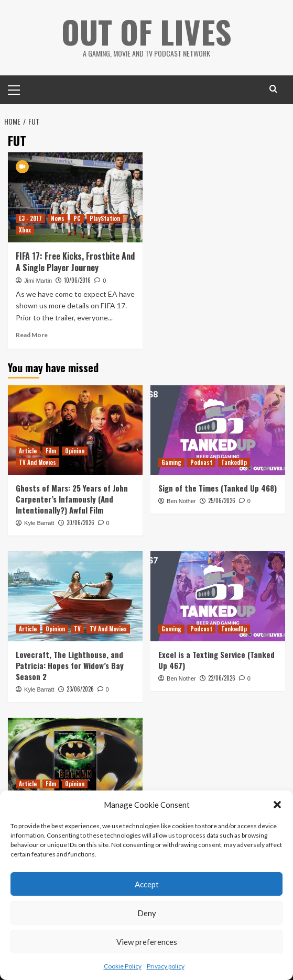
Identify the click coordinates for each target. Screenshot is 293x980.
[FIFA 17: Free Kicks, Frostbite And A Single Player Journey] (75, 197)
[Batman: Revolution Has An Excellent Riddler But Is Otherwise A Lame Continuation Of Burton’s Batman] (75, 762)
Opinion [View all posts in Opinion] (75, 450)
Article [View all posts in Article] (28, 450)
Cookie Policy (123, 966)
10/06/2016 (77, 280)
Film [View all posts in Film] (51, 450)
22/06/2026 (222, 677)
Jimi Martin (38, 280)
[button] (277, 805)
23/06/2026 (80, 688)
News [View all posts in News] (58, 218)
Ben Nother (181, 500)
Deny (147, 913)
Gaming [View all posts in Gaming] (171, 462)
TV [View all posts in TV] (77, 628)
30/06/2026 (80, 522)
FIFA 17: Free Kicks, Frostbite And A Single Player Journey (75, 261)
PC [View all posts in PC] (77, 218)
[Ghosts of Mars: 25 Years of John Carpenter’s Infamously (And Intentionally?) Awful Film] (75, 430)
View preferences (147, 942)
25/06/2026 (222, 500)
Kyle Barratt (39, 522)
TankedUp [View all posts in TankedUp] (234, 462)
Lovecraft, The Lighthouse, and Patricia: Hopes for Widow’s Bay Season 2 (70, 665)
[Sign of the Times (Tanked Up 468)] (218, 430)
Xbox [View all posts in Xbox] (25, 229)
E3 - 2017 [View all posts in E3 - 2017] (30, 218)
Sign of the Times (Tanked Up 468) (218, 487)
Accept (147, 884)
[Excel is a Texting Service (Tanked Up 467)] (218, 596)
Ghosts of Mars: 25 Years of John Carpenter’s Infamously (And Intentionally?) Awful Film (72, 498)
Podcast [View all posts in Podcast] (201, 462)
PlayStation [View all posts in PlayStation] (105, 218)
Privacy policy (166, 966)
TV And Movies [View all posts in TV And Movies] (37, 462)
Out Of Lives (146, 31)
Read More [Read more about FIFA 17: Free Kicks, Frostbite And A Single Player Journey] (32, 334)
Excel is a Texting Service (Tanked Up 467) (216, 659)
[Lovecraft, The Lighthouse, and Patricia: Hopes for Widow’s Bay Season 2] (75, 596)
